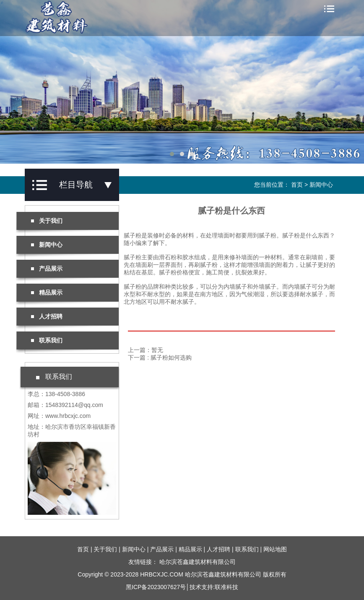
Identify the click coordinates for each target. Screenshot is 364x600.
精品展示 (47, 292)
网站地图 (275, 549)
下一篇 (160, 357)
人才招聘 (47, 316)
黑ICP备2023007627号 (156, 587)
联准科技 (226, 587)
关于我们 (47, 221)
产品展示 (47, 269)
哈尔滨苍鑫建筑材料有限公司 (198, 562)
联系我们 (47, 340)
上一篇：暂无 (146, 350)
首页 (297, 185)
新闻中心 (321, 185)
